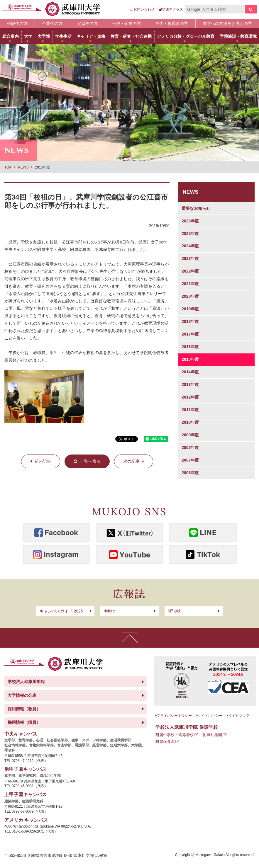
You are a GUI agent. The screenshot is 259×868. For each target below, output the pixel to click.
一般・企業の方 (126, 23)
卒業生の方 (52, 23)
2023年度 (190, 258)
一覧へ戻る (90, 461)
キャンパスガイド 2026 (61, 611)
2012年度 (190, 397)
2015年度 (190, 359)
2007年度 (190, 460)
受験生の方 (17, 23)
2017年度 (190, 334)
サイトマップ (239, 716)
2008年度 (190, 447)
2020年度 (190, 296)
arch (175, 611)
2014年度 (190, 372)
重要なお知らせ (196, 208)
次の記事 (131, 461)
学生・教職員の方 (172, 23)
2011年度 (190, 410)
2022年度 (190, 271)
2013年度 (190, 384)
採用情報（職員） (24, 722)
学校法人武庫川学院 (26, 682)
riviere (109, 611)
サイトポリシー (210, 716)
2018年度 (190, 321)
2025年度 (190, 234)
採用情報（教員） (24, 709)
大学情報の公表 (22, 695)
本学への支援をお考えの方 (227, 23)
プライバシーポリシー (174, 716)
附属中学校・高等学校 (175, 735)
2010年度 (190, 422)
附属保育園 (165, 742)
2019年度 (190, 309)
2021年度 (190, 284)
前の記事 (43, 461)
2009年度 (190, 435)
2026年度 (190, 221)
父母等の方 (87, 23)
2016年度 (190, 347)
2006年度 (190, 473)
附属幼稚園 (213, 735)
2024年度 (190, 246)
